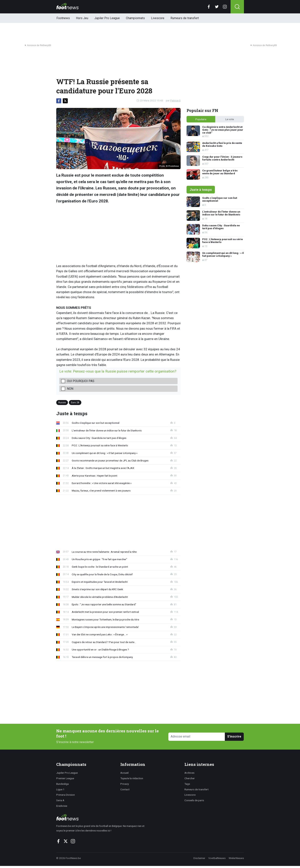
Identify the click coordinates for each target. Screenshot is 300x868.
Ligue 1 (60, 789)
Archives (189, 773)
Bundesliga (62, 784)
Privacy (125, 784)
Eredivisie (62, 806)
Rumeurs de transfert (185, 18)
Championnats (135, 18)
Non (70, 389)
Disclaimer (199, 858)
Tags (187, 784)
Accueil (124, 773)
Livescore (158, 18)
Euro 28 (75, 402)
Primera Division (66, 795)
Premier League (65, 778)
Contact (125, 789)
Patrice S (175, 100)
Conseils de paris (194, 800)
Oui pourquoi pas (81, 381)
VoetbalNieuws (217, 858)
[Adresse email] (197, 737)
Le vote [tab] (230, 119)
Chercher (190, 778)
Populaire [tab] (201, 119)
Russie (62, 402)
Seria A (60, 800)
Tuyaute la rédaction (132, 778)
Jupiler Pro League (107, 18)
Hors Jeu (82, 18)
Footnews (63, 18)
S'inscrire (234, 736)
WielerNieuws (236, 858)
